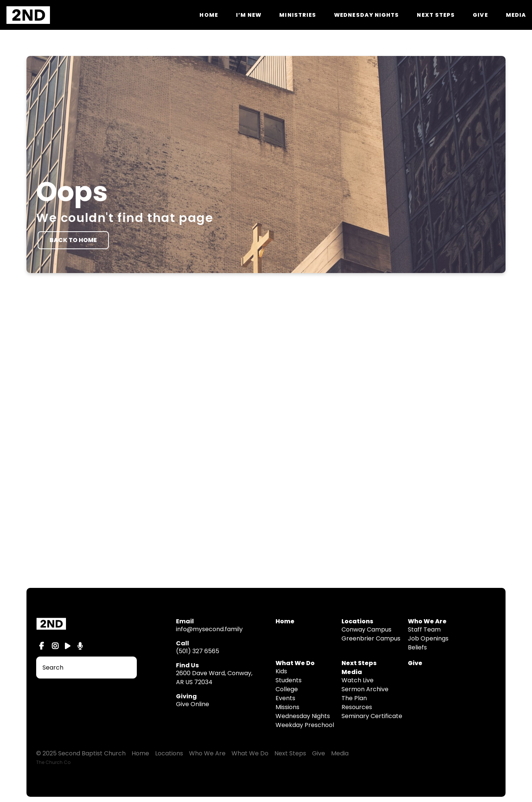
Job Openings (428, 638)
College (287, 689)
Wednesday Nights (366, 15)
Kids (281, 671)
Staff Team (424, 629)
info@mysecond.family (209, 629)
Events (285, 698)
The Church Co (53, 762)
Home (209, 15)
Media (516, 15)
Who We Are (207, 753)
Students (289, 680)
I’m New (249, 15)
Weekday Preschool (305, 725)
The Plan (354, 698)
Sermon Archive (365, 689)
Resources (357, 707)
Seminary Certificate (372, 716)
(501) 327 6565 (198, 651)
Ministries (298, 15)
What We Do (295, 663)
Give (480, 15)
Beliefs (417, 647)
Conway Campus (366, 629)
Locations (169, 753)
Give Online (193, 704)
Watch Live (358, 680)
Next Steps (436, 15)
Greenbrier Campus (371, 638)
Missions (287, 707)
